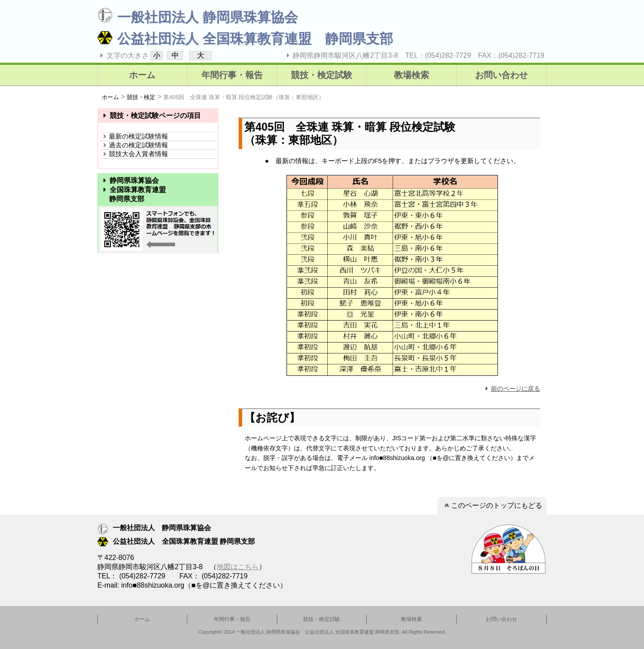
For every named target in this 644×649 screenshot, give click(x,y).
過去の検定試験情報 (134, 145)
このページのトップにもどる (492, 505)
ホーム (142, 75)
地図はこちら (238, 567)
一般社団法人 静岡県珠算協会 (198, 17)
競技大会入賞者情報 (134, 154)
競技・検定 (141, 97)
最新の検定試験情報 (134, 136)
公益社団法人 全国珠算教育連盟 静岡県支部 (245, 39)
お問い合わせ (501, 75)
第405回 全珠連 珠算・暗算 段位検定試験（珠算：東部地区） (244, 97)
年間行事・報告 (232, 75)
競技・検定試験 (322, 75)
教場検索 (411, 75)
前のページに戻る (512, 389)
